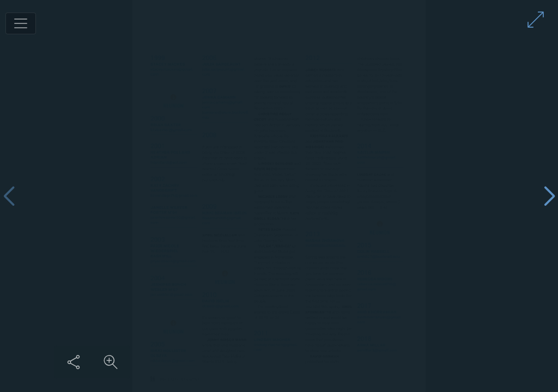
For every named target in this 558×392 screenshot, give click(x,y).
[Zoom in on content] (463, 362)
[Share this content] (426, 362)
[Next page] (549, 196)
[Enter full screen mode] (536, 20)
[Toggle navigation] (21, 23)
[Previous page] (9, 196)
